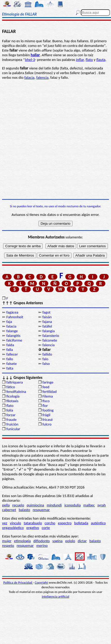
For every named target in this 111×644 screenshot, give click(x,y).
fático (11, 387)
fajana (47, 322)
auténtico (98, 523)
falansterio (51, 336)
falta (10, 368)
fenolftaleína (16, 392)
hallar (35, 55)
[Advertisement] (55, 139)
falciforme (14, 340)
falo (45, 359)
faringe (48, 382)
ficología (13, 396)
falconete (50, 340)
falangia (49, 331)
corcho (50, 523)
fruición (12, 424)
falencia (42, 77)
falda (10, 345)
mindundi (54, 505)
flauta (101, 60)
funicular (13, 429)
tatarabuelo (33, 523)
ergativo (33, 528)
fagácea (12, 312)
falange (12, 331)
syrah (101, 505)
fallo (10, 359)
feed (46, 387)
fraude (11, 420)
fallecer (12, 354)
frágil (46, 415)
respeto (8, 546)
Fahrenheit (15, 317)
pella (6, 505)
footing (48, 410)
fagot (46, 312)
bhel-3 (30, 60)
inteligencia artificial (55, 596)
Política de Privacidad (18, 582)
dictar (82, 541)
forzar (11, 415)
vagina (57, 541)
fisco (46, 401)
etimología (22, 541)
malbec (89, 505)
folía (10, 410)
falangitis (13, 336)
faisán (47, 317)
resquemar (41, 510)
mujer (7, 541)
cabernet (9, 510)
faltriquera (14, 382)
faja (9, 322)
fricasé (47, 420)
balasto (24, 510)
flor (45, 406)
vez (5, 523)
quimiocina (35, 505)
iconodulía (72, 505)
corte (46, 528)
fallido (47, 354)
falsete (11, 364)
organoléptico (13, 528)
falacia (29, 77)
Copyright (41, 582)
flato (89, 60)
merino (42, 546)
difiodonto (42, 541)
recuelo (18, 505)
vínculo (15, 523)
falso (46, 364)
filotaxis (12, 401)
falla (10, 350)
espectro (65, 523)
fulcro (47, 424)
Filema (47, 396)
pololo (70, 541)
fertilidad (49, 392)
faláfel (47, 326)
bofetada (81, 523)
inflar (80, 60)
